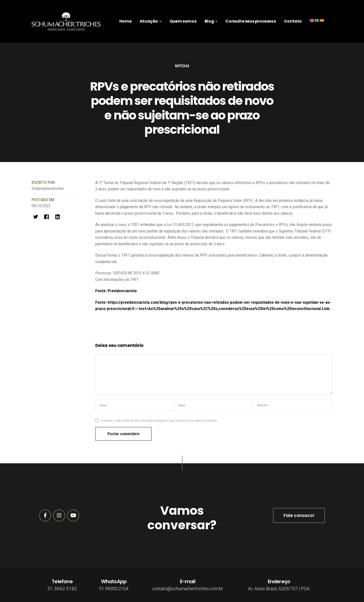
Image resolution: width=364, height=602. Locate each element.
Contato (293, 21)
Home (125, 21)
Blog (209, 21)
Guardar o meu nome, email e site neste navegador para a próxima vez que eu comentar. (159, 421)
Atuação (149, 21)
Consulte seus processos (251, 21)
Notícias (182, 66)
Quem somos (183, 21)
